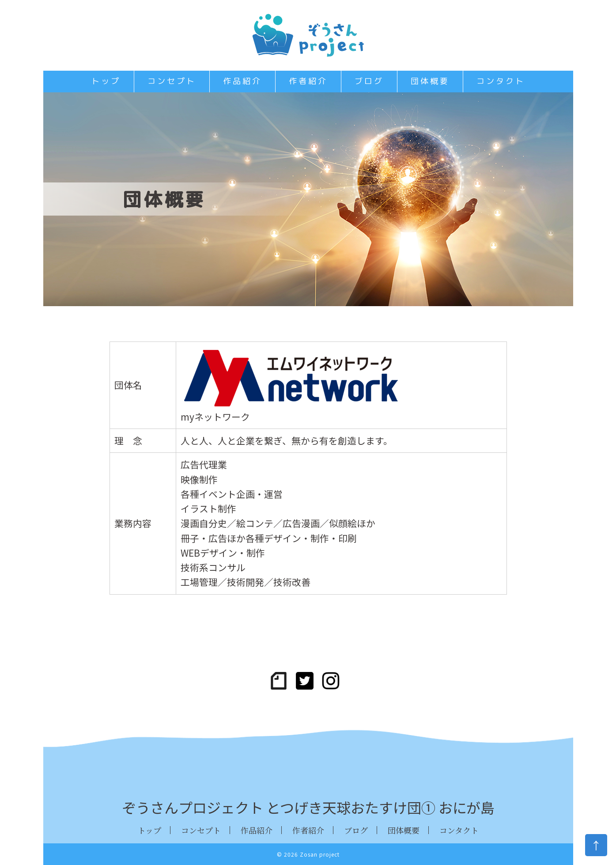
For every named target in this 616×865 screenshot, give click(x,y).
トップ (106, 81)
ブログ (369, 81)
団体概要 (430, 81)
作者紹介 (308, 81)
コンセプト (172, 81)
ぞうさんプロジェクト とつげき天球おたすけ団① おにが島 (308, 807)
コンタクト (501, 81)
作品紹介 (242, 81)
